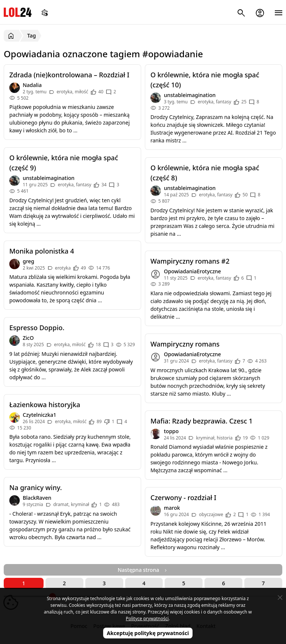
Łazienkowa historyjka (45, 405)
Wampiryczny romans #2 (190, 261)
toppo (171, 431)
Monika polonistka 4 (42, 251)
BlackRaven (37, 498)
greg (28, 261)
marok (172, 508)
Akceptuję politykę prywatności (148, 633)
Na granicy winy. (36, 487)
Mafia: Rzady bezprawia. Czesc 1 (201, 421)
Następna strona (143, 570)
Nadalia (32, 85)
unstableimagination (190, 95)
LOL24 (18, 12)
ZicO (28, 338)
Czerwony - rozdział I (183, 498)
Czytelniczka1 (39, 415)
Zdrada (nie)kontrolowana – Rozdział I (69, 75)
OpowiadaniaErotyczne (192, 271)
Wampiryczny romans (185, 344)
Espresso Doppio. (37, 328)
